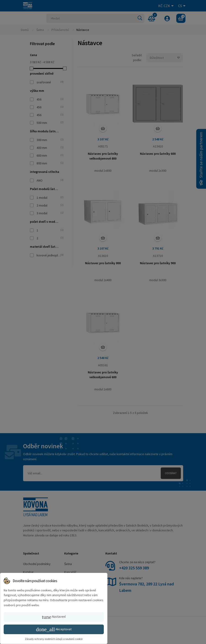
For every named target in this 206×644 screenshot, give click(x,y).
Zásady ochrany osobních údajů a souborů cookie (54, 639)
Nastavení (54, 617)
